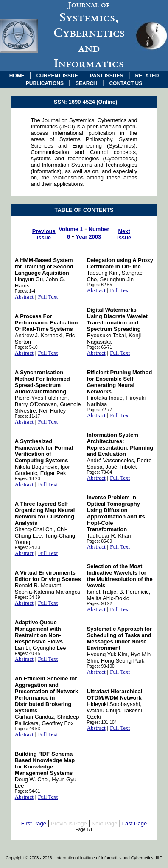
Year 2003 (88, 237)
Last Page (135, 824)
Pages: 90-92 (100, 604)
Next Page (105, 824)
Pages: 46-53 (28, 729)
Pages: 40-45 (28, 653)
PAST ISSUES (106, 76)
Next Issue (124, 234)
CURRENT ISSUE (57, 76)
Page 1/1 (84, 830)
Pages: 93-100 (101, 666)
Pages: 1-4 (25, 291)
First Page (34, 824)
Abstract (24, 297)
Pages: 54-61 (28, 791)
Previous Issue (44, 234)
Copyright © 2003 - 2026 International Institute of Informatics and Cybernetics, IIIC (84, 858)
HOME (17, 76)
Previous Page (69, 824)
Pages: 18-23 (28, 479)
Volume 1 (71, 229)
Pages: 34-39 (28, 597)
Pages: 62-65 (100, 285)
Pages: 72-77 (100, 410)
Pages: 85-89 (100, 541)
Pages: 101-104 (102, 722)
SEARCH (86, 83)
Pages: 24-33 (28, 548)
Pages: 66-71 (100, 347)
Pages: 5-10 (26, 347)
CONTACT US (126, 83)
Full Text (48, 297)
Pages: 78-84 (100, 472)
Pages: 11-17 (28, 416)
